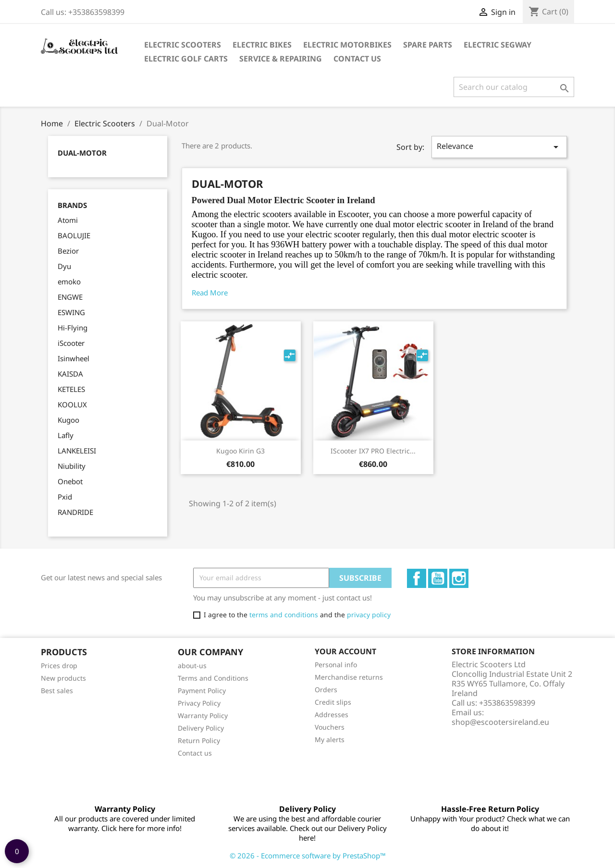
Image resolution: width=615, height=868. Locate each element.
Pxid (65, 497)
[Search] (514, 87)
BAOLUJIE (74, 235)
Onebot (70, 481)
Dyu (64, 266)
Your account (345, 651)
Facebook (417, 578)
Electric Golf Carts (186, 59)
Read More (210, 293)
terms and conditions (284, 615)
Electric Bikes (262, 45)
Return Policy (199, 740)
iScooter (71, 343)
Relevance (499, 147)
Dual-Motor (82, 153)
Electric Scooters (183, 45)
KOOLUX (72, 404)
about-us (192, 666)
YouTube (438, 578)
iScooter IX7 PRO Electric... (373, 451)
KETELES (71, 389)
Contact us (195, 753)
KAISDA (70, 374)
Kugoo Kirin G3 (240, 451)
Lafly (66, 435)
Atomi (68, 220)
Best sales (57, 691)
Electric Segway (498, 45)
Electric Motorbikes (347, 45)
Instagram (459, 578)
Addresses (332, 715)
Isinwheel (74, 358)
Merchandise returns (349, 677)
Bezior (68, 251)
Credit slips (333, 702)
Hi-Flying (73, 328)
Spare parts (428, 45)
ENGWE (70, 297)
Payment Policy (202, 691)
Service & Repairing (281, 59)
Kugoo (68, 420)
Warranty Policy (203, 715)
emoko (69, 281)
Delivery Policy (201, 728)
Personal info (336, 665)
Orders (326, 690)
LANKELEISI (77, 451)
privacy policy (369, 615)
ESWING (71, 312)
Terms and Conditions (213, 678)
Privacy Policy (199, 703)
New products (63, 678)
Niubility (72, 466)
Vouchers (330, 727)
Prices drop (59, 666)
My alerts (330, 740)
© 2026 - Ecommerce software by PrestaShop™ (308, 856)
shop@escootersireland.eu (500, 722)
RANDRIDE (75, 512)
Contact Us (357, 59)
